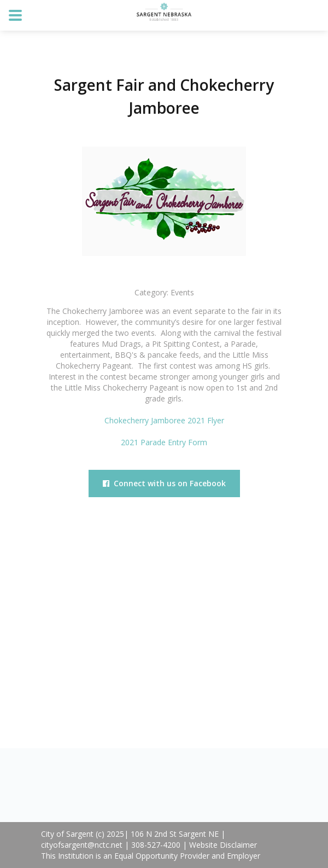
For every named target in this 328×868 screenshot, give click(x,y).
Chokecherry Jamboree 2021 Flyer (164, 420)
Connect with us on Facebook (164, 483)
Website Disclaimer (223, 845)
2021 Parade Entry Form (164, 442)
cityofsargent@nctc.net (82, 845)
